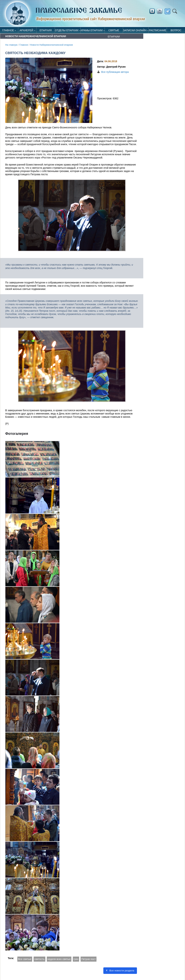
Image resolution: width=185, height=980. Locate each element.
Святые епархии (114, 31)
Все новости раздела (120, 971)
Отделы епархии (67, 30)
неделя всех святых (59, 959)
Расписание (158, 30)
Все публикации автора (115, 72)
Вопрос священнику (176, 31)
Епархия (46, 30)
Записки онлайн (135, 30)
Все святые (25, 959)
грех (76, 959)
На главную (11, 45)
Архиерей (26, 30)
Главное (8, 30)
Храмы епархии (92, 30)
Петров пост (88, 959)
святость (39, 959)
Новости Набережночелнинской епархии (51, 45)
